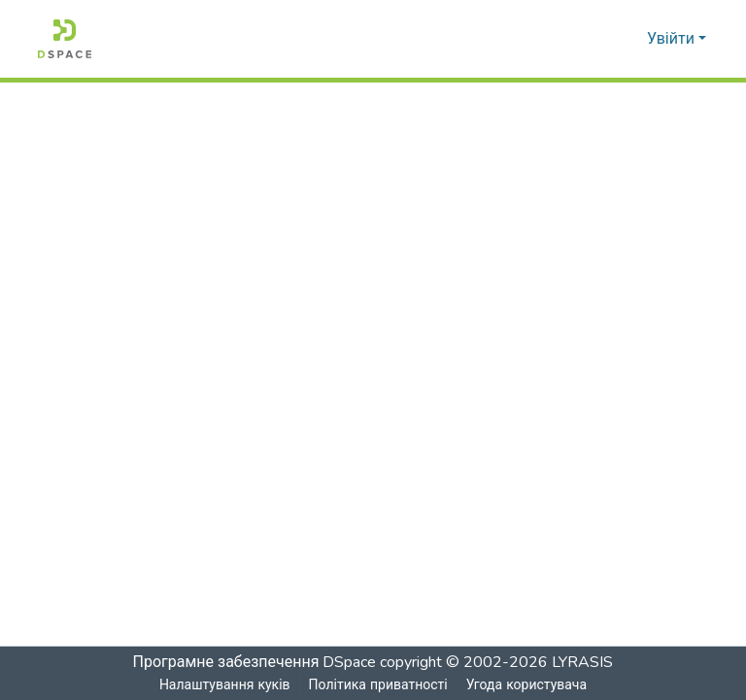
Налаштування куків (224, 685)
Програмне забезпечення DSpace (254, 662)
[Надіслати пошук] (601, 39)
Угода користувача (526, 685)
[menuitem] (629, 39)
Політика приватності (377, 685)
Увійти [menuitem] (671, 39)
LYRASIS (584, 662)
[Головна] (65, 39)
